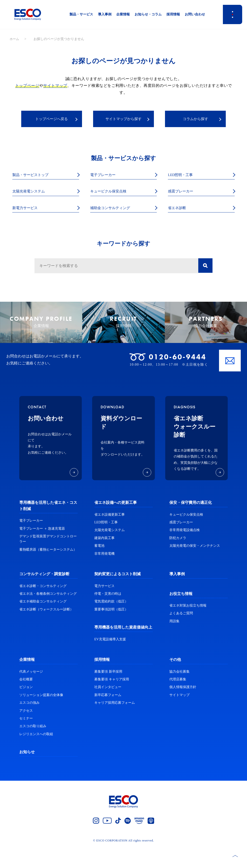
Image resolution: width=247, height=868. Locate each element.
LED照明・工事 (183, 176)
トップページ (27, 85)
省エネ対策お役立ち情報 (188, 627)
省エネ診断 (179, 210)
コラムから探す (195, 119)
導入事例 (105, 14)
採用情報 (173, 14)
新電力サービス (27, 210)
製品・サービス (81, 14)
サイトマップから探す (123, 119)
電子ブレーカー (105, 176)
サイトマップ (55, 85)
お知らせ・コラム (148, 14)
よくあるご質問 (181, 634)
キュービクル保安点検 (112, 193)
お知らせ (27, 773)
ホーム (15, 39)
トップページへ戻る (52, 119)
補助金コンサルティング (114, 210)
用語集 (174, 642)
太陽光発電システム (32, 193)
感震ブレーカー (183, 193)
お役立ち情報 (181, 615)
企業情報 (123, 14)
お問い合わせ (195, 14)
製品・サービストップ (34, 176)
